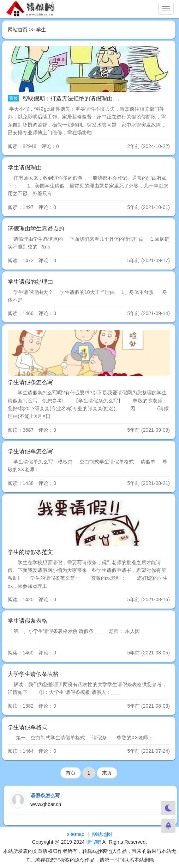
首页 (71, 773)
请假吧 (94, 842)
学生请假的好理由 (30, 282)
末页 (107, 773)
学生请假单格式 (28, 727)
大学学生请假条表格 (33, 674)
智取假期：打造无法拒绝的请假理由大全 (72, 99)
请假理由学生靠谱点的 (36, 229)
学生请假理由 (25, 168)
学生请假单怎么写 (30, 451)
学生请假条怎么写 (30, 382)
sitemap (76, 834)
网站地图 (102, 834)
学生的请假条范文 (30, 552)
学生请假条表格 (28, 621)
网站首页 (18, 30)
